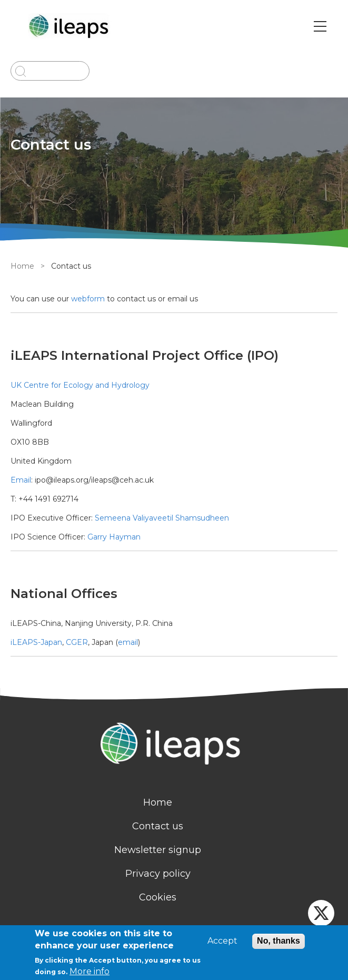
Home (22, 266)
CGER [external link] (77, 642)
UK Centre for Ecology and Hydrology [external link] (80, 385)
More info (90, 971)
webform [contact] (88, 299)
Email (21, 480)
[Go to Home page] (70, 26)
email (128, 642)
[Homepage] (174, 745)
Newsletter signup (158, 850)
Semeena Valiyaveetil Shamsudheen (161, 518)
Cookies (158, 897)
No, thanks (279, 941)
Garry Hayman (114, 537)
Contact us (158, 826)
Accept (222, 941)
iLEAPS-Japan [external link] (36, 642)
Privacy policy (158, 874)
